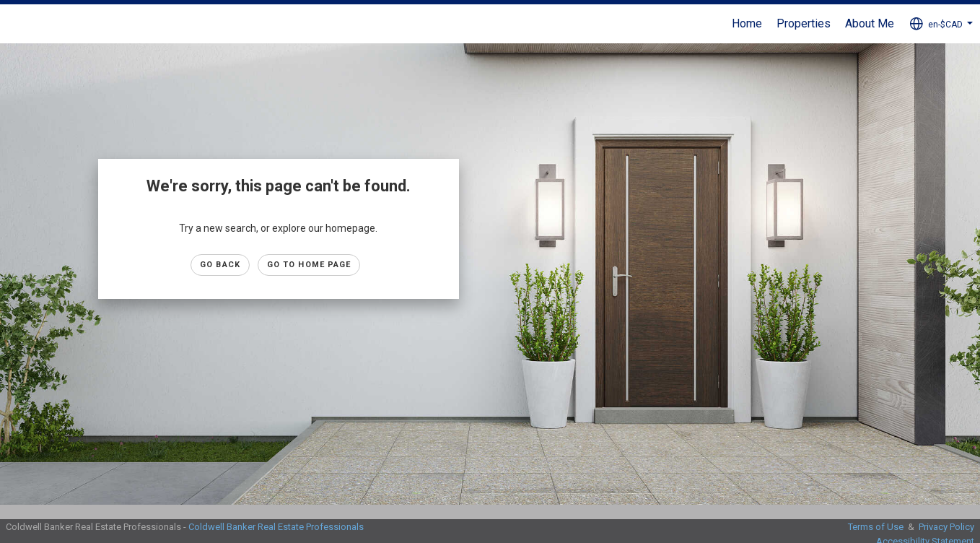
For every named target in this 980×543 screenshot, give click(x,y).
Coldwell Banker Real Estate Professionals (276, 527)
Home (747, 23)
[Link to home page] (18, 24)
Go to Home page (309, 265)
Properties (804, 23)
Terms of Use (876, 527)
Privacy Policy (946, 527)
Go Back (220, 265)
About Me (870, 23)
